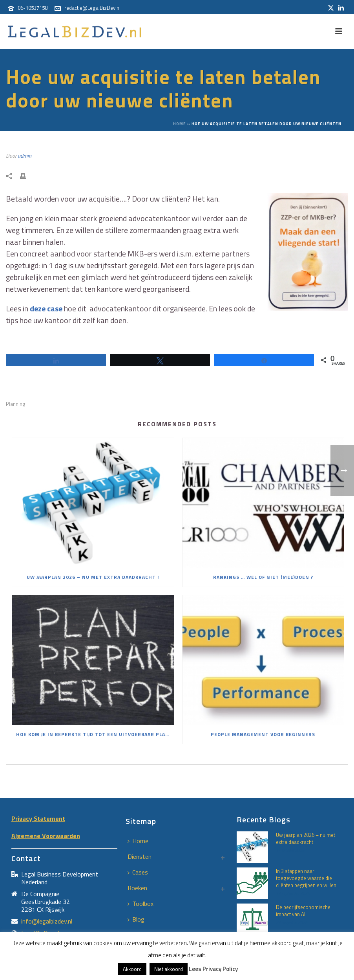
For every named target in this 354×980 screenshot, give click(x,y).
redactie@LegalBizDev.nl (92, 8)
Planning (16, 404)
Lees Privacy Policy (213, 969)
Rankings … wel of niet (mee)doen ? (263, 577)
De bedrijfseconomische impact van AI (303, 911)
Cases (138, 872)
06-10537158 (33, 8)
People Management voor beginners (263, 734)
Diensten (140, 856)
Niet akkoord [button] (169, 969)
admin (25, 155)
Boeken (137, 888)
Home (180, 124)
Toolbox (141, 904)
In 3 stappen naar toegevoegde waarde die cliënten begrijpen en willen (306, 878)
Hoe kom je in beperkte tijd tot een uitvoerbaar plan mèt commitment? (95, 734)
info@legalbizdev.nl (47, 921)
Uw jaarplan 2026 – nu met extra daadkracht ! (93, 577)
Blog (136, 919)
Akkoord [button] (132, 969)
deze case (46, 308)
